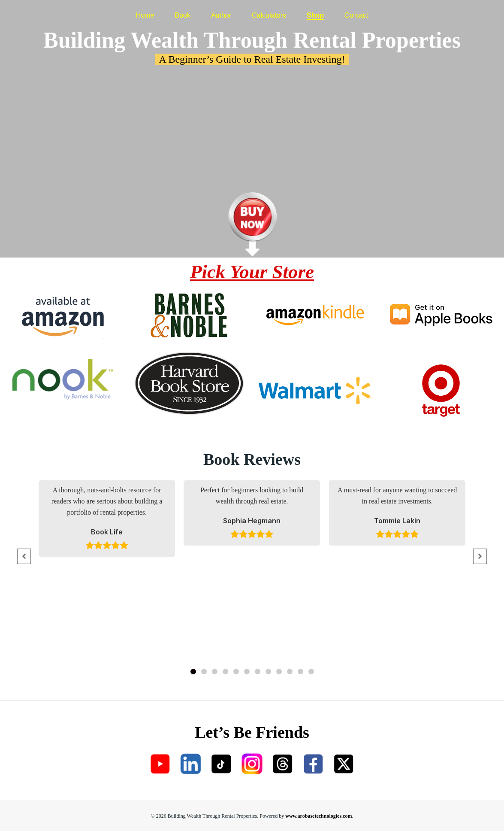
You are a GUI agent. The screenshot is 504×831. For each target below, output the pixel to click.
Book (182, 11)
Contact (356, 11)
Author (221, 11)
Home (145, 11)
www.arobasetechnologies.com (318, 816)
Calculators (269, 11)
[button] (193, 672)
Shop (315, 11)
